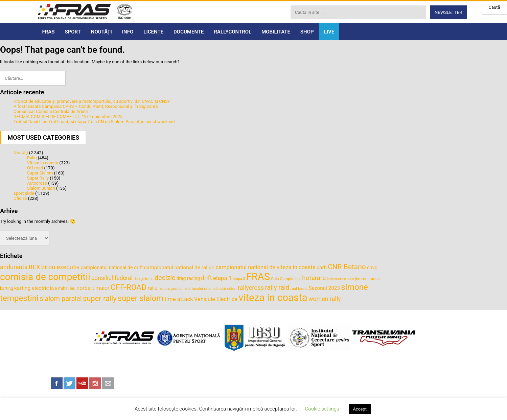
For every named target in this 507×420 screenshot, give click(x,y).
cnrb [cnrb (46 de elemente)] (322, 267)
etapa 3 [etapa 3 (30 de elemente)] (239, 279)
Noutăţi (21, 153)
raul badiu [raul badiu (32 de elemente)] (299, 288)
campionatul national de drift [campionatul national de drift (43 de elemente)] (112, 268)
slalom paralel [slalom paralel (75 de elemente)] (61, 299)
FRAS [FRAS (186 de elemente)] (258, 277)
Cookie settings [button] (322, 409)
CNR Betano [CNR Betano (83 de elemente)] (347, 267)
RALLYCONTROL (233, 32)
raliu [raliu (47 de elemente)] (152, 288)
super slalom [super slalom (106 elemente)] (141, 298)
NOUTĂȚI (101, 32)
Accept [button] (360, 409)
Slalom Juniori (41, 188)
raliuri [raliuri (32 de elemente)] (232, 288)
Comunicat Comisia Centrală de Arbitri (51, 111)
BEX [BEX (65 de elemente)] (34, 267)
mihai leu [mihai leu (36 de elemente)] (67, 288)
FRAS (49, 32)
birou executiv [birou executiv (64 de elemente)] (60, 267)
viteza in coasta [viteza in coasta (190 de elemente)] (273, 298)
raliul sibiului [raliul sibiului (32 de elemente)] (215, 288)
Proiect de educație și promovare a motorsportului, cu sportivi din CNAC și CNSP (92, 101)
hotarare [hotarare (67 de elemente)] (314, 278)
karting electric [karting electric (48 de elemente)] (32, 288)
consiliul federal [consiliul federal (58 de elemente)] (112, 278)
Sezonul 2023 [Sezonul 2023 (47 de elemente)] (324, 288)
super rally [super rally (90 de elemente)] (100, 298)
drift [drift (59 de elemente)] (206, 278)
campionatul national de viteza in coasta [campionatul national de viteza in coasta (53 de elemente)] (266, 267)
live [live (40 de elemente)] (53, 288)
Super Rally (38, 178)
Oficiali (20, 198)
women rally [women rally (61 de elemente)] (325, 299)
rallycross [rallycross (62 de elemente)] (251, 288)
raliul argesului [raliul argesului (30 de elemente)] (170, 289)
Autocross (37, 183)
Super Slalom (40, 173)
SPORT (73, 32)
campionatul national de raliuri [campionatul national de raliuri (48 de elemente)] (179, 267)
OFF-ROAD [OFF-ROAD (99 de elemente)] (129, 287)
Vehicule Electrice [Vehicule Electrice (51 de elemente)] (216, 299)
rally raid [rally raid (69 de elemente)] (277, 288)
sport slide (24, 193)
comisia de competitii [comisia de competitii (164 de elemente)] (45, 277)
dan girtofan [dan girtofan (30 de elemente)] (144, 279)
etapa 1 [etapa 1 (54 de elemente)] (222, 278)
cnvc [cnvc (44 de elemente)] (372, 267)
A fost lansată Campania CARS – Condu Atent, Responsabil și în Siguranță (86, 106)
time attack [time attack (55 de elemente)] (179, 299)
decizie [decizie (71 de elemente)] (165, 278)
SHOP (307, 32)
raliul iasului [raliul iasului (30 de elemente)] (193, 289)
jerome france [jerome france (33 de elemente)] (367, 279)
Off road (35, 168)
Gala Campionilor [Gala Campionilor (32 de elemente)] (286, 279)
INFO (128, 32)
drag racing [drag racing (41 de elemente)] (188, 278)
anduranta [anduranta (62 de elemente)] (14, 267)
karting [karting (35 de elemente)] (7, 288)
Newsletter (448, 12)
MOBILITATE (276, 32)
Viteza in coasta (43, 163)
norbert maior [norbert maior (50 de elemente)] (93, 288)
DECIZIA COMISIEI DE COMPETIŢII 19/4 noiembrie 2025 (68, 116)
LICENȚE (153, 32)
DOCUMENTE (189, 32)
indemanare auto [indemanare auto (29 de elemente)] (340, 279)
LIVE (329, 32)
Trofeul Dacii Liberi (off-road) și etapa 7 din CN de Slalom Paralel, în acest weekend (94, 122)
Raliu (32, 158)
